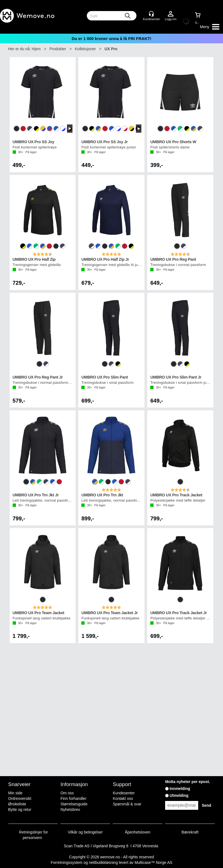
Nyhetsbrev (70, 810)
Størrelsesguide (74, 804)
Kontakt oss (123, 798)
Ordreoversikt (20, 798)
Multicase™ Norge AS (153, 862)
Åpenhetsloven (138, 832)
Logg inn (171, 14)
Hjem (36, 49)
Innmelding (180, 789)
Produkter (58, 49)
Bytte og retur (20, 810)
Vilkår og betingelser (85, 832)
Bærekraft (190, 832)
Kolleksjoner (85, 49)
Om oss (67, 793)
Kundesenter (124, 793)
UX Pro (111, 49)
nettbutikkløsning (103, 862)
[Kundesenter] (151, 14)
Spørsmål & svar (127, 804)
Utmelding (179, 795)
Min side (15, 793)
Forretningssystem (67, 862)
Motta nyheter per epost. (188, 782)
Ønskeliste (17, 804)
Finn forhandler (73, 798)
